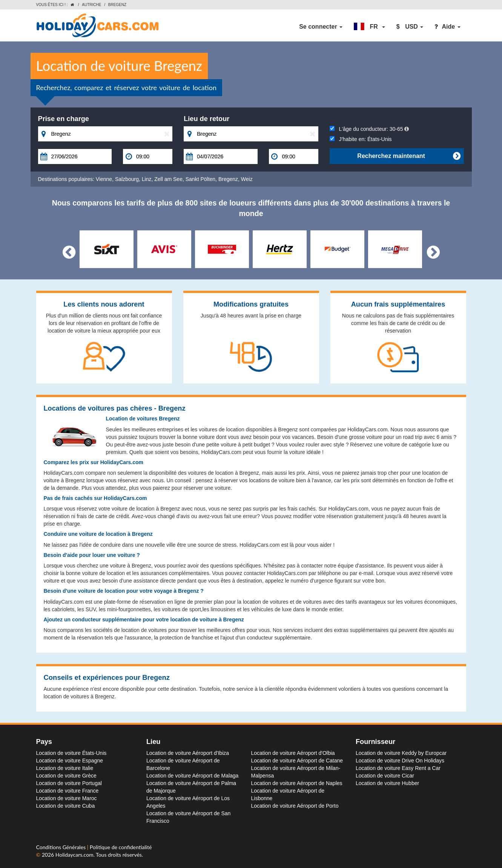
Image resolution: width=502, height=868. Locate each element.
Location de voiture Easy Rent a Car (398, 768)
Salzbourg (127, 179)
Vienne (104, 179)
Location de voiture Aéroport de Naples (297, 783)
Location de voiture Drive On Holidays (400, 761)
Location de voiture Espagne (70, 761)
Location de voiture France (68, 791)
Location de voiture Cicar (385, 776)
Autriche (91, 5)
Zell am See (168, 179)
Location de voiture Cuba (66, 806)
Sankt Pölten (200, 179)
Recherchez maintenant (409, 156)
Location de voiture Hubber (387, 783)
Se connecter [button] (321, 27)
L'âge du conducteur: (369, 129)
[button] (369, 27)
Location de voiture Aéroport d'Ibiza (188, 753)
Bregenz (228, 179)
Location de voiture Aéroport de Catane (297, 761)
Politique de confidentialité (121, 847)
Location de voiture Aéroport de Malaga (192, 776)
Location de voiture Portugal (69, 783)
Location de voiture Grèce (66, 776)
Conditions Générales (62, 847)
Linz (147, 179)
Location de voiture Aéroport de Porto (295, 806)
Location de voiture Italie (65, 768)
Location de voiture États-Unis (71, 753)
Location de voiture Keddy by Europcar (401, 753)
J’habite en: (361, 139)
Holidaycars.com (74, 855)
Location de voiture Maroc (67, 798)
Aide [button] (447, 27)
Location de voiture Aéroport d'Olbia (293, 753)
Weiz (247, 179)
